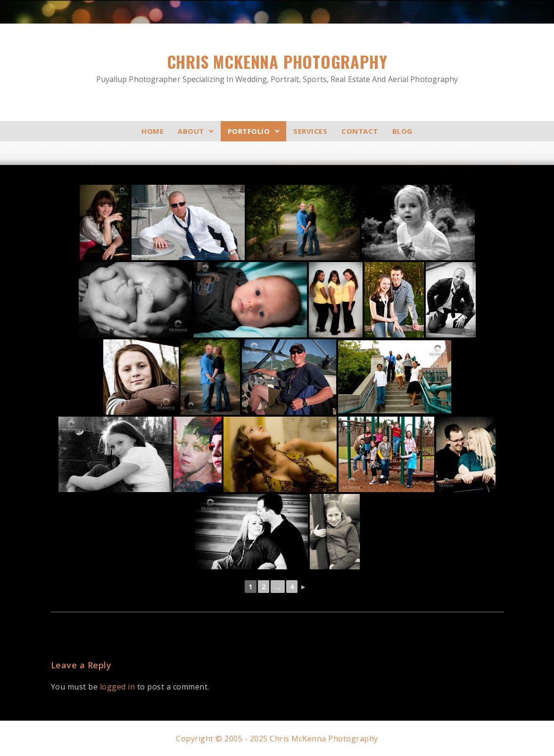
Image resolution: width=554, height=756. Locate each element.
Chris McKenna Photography (277, 68)
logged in (118, 686)
